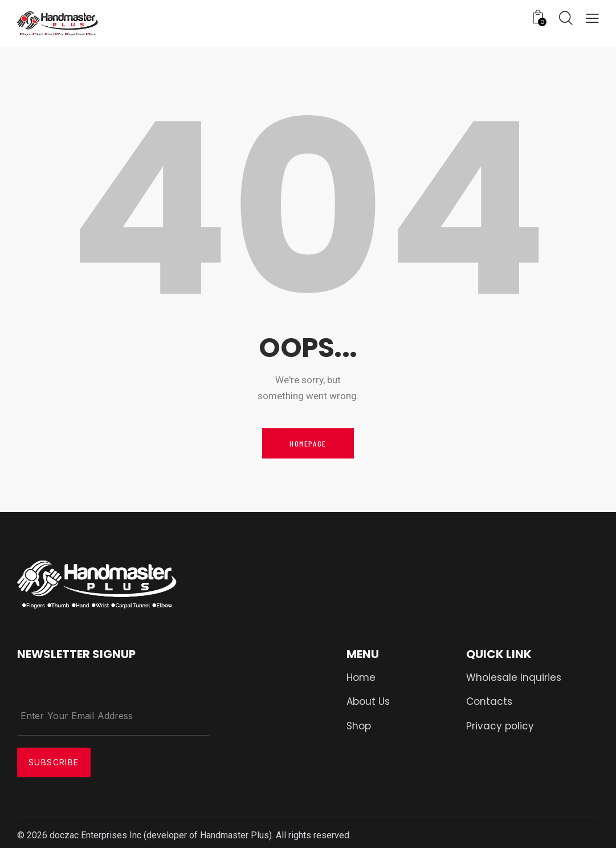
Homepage (308, 443)
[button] (592, 19)
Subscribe (54, 762)
